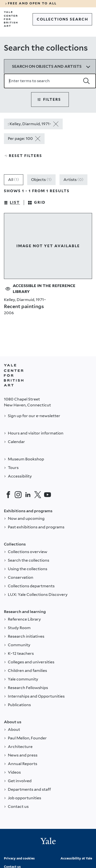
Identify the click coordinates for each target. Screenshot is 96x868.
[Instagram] (18, 495)
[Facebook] (8, 495)
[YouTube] (48, 495)
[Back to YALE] (14, 375)
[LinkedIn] (28, 495)
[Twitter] (38, 495)
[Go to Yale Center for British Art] (11, 19)
